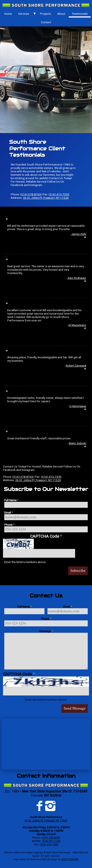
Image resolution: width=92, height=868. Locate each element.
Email (9, 512)
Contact (46, 22)
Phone (9, 525)
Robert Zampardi (76, 366)
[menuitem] (8, 14)
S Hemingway (78, 406)
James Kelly (79, 234)
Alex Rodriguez (77, 278)
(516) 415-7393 (59, 194)
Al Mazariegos (77, 325)
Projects (45, 14)
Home (8, 14)
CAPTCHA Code (46, 536)
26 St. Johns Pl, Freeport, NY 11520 (46, 198)
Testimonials (80, 14)
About (61, 14)
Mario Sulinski (77, 443)
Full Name (11, 500)
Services (24, 14)
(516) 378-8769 (30, 194)
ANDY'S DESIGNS (70, 859)
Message (46, 631)
